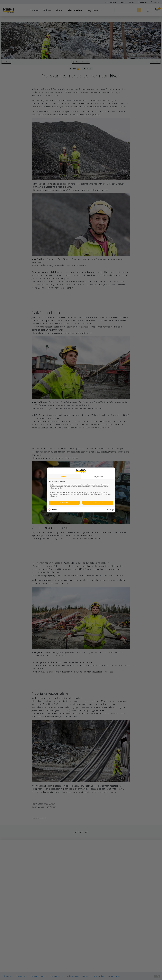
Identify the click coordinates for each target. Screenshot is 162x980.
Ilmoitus (64, 476)
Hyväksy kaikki (98, 503)
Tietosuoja (110, 510)
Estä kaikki (64, 503)
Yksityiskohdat (98, 477)
